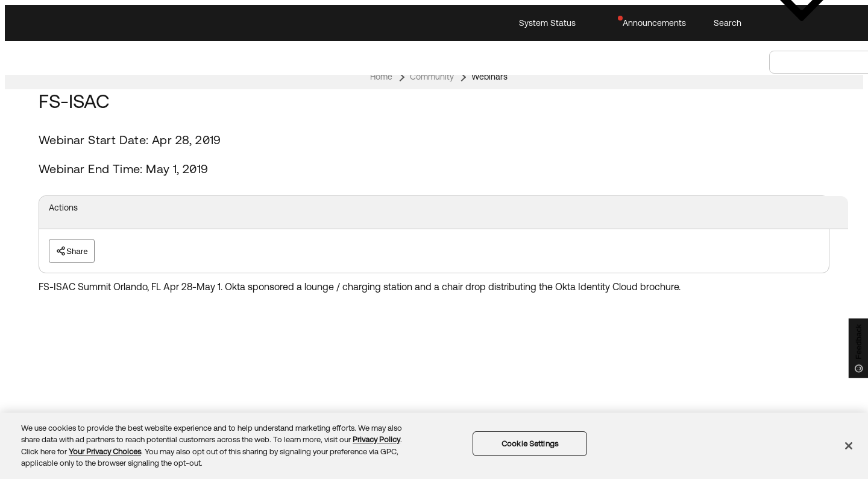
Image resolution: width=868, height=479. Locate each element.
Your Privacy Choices (105, 452)
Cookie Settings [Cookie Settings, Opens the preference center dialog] (530, 444)
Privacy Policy (376, 439)
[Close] (849, 446)
